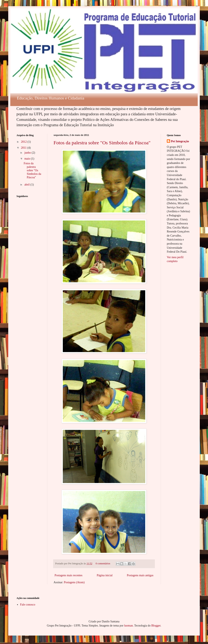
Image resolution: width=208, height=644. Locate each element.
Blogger (156, 626)
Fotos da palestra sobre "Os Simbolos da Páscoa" (102, 143)
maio (28, 159)
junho (28, 153)
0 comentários (103, 563)
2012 (24, 142)
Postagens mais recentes (68, 575)
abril (27, 185)
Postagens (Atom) (74, 582)
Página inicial (105, 575)
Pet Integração (180, 141)
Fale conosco (28, 605)
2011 (24, 148)
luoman (129, 626)
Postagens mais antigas (140, 575)
